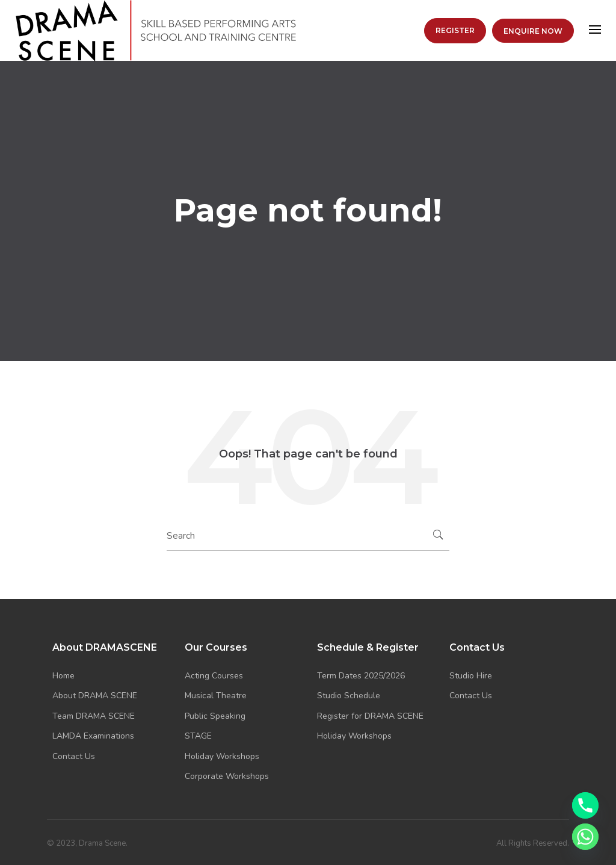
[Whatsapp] (585, 837)
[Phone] (585, 805)
